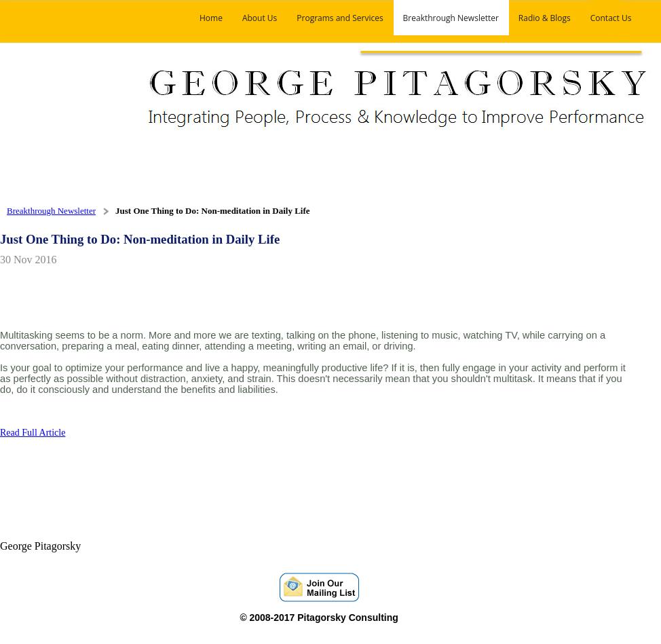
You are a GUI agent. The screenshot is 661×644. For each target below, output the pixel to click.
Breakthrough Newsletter (51, 211)
